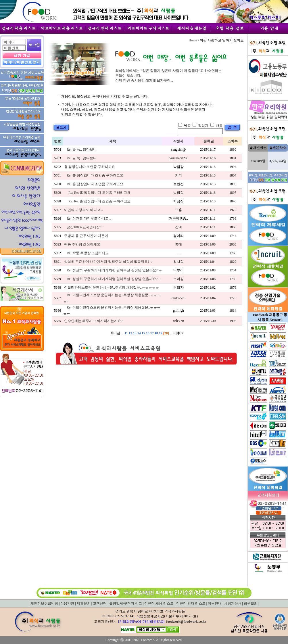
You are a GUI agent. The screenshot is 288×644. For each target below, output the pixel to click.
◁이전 (115, 333)
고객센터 (100, 603)
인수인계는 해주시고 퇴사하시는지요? (93, 321)
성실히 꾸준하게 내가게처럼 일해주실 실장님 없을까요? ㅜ (109, 262)
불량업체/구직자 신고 (126, 603)
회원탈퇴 (251, 603)
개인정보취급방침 (44, 603)
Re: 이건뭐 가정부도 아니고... (89, 218)
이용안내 (215, 603)
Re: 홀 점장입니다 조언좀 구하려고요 (95, 175)
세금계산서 (233, 603)
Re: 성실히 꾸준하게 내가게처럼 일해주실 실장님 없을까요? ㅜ (114, 270)
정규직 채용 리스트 (159, 603)
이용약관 (67, 603)
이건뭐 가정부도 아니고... (83, 210)
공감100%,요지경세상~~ (85, 227)
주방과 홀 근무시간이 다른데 (86, 236)
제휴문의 (84, 603)
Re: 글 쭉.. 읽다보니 (82, 149)
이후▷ (178, 333)
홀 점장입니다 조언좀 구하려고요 (90, 167)
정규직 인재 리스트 (191, 603)
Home (193, 40)
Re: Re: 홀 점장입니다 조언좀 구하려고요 (99, 193)
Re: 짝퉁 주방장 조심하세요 (88, 253)
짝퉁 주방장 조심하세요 (82, 244)
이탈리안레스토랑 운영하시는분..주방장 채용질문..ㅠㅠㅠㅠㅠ (112, 287)
